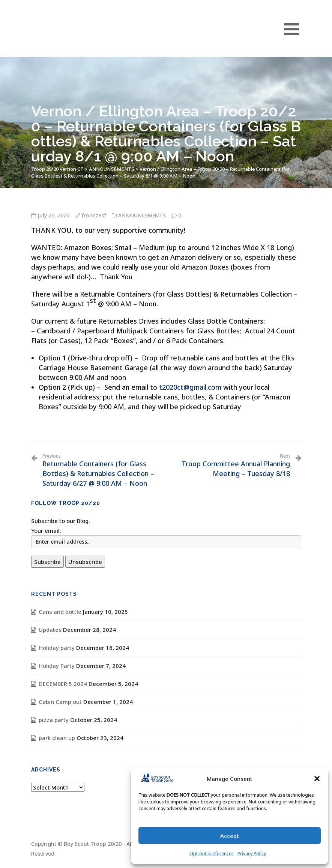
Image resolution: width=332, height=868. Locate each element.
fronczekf (94, 215)
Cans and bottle (60, 612)
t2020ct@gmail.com (190, 387)
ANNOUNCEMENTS (142, 215)
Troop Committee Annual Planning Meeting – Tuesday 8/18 (231, 466)
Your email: (46, 530)
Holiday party (57, 648)
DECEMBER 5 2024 (63, 684)
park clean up (57, 738)
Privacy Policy (252, 854)
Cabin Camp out (60, 702)
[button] (317, 779)
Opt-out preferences (212, 854)
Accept (230, 836)
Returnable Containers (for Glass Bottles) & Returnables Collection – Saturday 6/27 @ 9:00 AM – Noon (101, 470)
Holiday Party (57, 666)
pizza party (54, 720)
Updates (50, 630)
